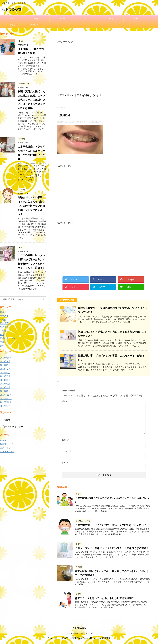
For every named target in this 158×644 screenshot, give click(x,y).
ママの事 (4, 316)
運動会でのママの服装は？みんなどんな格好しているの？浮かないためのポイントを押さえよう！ (31, 206)
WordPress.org (7, 451)
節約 (87, 18)
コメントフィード (9, 448)
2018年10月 (6, 358)
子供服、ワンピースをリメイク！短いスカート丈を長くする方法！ (112, 548)
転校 (136, 18)
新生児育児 (5, 323)
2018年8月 (5, 365)
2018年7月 (5, 369)
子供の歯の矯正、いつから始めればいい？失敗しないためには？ (111, 525)
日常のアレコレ (37, 25)
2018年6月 (5, 373)
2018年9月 (5, 361)
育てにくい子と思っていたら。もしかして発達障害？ (104, 599)
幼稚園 (62, 18)
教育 (111, 18)
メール (66, 451)
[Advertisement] (104, 65)
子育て (37, 18)
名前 (65, 440)
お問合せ (6, 420)
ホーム (12, 18)
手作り (12, 25)
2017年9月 (5, 406)
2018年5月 (5, 376)
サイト (65, 462)
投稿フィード (6, 444)
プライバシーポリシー (12, 427)
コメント (67, 401)
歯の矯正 (4, 327)
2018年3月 (5, 384)
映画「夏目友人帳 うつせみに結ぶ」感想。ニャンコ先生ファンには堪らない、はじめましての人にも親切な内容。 (32, 100)
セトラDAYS (11, 10)
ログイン (4, 440)
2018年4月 (5, 380)
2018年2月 (5, 387)
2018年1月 (5, 391)
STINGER (106, 638)
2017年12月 (6, 395)
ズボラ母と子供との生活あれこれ (79, 633)
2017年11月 (6, 399)
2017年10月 (6, 402)
